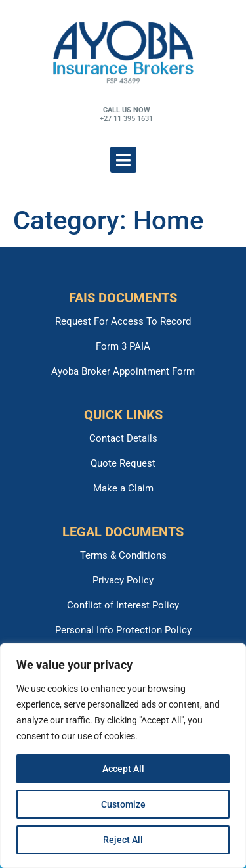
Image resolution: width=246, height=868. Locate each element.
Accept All (123, 769)
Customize (123, 804)
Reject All (123, 840)
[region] (123, 756)
